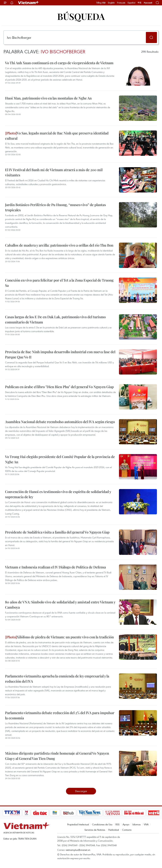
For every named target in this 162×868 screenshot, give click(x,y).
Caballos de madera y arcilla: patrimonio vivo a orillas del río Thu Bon (59, 245)
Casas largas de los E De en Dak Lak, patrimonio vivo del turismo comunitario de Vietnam (55, 319)
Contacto (127, 830)
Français (121, 3)
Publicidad (114, 830)
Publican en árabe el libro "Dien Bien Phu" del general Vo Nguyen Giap (59, 387)
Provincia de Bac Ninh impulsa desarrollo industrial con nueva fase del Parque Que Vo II (60, 354)
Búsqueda (81, 16)
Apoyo (126, 824)
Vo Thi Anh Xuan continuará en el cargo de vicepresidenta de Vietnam (59, 63)
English (111, 3)
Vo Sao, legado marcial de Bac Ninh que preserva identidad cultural (57, 136)
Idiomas (137, 824)
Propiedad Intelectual (78, 824)
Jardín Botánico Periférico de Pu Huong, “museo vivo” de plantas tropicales (55, 207)
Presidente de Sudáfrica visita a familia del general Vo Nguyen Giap (57, 532)
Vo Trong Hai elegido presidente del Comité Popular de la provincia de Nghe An (60, 459)
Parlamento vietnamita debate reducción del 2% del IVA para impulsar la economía (60, 715)
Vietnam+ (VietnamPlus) (29, 3)
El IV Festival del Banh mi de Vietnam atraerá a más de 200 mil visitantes (54, 172)
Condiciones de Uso (102, 824)
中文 (140, 3)
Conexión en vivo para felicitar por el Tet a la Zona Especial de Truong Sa (59, 283)
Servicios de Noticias (95, 830)
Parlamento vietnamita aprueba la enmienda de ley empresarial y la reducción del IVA (57, 679)
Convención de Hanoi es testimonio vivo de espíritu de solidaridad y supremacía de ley (58, 494)
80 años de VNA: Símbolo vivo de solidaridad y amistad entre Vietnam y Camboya (60, 605)
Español (131, 3)
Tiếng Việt (101, 3)
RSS (117, 824)
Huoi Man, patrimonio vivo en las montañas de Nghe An (48, 98)
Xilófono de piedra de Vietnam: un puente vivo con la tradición (60, 637)
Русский (148, 3)
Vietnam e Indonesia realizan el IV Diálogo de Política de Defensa (55, 567)
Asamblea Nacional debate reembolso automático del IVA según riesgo (60, 422)
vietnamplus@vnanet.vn (78, 850)
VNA (146, 824)
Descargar (81, 791)
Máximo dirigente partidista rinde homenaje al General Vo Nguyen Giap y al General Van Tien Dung (57, 756)
